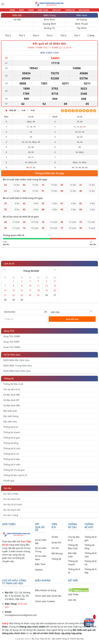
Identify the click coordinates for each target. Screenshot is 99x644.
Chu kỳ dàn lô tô (12, 391)
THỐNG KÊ (67, 11)
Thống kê (9, 380)
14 (5, 292)
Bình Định (50, 21)
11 (38, 287)
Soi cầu (8, 490)
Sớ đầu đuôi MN (12, 407)
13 (55, 287)
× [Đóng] (94, 617)
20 (55, 292)
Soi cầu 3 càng (11, 517)
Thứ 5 (49, 37)
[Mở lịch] (46, 314)
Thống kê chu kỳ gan (14, 472)
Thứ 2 (8, 37)
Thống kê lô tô (11, 429)
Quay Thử (9, 333)
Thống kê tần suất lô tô (15, 477)
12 (47, 287)
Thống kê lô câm (12, 450)
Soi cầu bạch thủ (12, 511)
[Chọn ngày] (25, 314)
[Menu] (3, 4)
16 (22, 292)
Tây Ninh (82, 30)
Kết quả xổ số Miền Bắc (49, 45)
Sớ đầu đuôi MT (11, 402)
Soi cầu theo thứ (12, 501)
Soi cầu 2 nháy (11, 495)
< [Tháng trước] (5, 271)
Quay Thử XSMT (11, 343)
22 (13, 297)
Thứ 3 (22, 37)
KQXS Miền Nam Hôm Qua (17, 373)
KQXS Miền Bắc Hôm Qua (16, 362)
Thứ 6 (63, 37)
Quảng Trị (50, 30)
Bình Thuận (82, 25)
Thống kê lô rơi (11, 455)
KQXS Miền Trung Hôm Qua (17, 367)
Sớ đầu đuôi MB (11, 396)
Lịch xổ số (9, 265)
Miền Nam (82, 17)
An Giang (82, 21)
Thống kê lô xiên (12, 466)
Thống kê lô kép (11, 461)
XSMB (16, 11)
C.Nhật (91, 37)
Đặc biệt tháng (11, 418)
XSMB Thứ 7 (43, 49)
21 (5, 297)
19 (47, 292)
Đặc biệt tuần (10, 412)
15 (13, 292)
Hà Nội (17, 21)
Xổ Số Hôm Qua (12, 356)
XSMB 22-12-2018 (62, 49)
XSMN (32, 11)
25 (38, 297)
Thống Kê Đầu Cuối (13, 386)
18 (38, 292)
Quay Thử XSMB (12, 338)
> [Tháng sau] (55, 271)
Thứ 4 (36, 37)
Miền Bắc (17, 17)
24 (30, 297)
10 (30, 287)
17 (30, 292)
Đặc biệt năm (10, 423)
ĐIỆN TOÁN (43, 11)
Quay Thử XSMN (12, 349)
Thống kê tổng (11, 445)
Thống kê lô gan (12, 439)
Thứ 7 (77, 37)
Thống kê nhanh (12, 434)
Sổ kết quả (9, 482)
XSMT (24, 11)
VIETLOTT (55, 11)
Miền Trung (49, 17)
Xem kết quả (72, 321)
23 (22, 297)
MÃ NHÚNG (80, 11)
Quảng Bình (50, 25)
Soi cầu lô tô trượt (13, 506)
